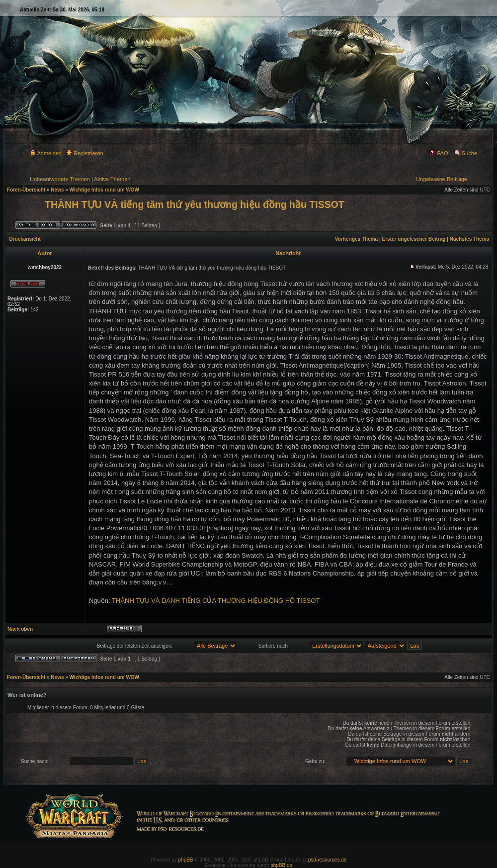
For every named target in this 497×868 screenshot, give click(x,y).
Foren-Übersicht (26, 190)
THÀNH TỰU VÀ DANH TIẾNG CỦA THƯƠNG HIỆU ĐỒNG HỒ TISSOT (216, 601)
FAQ (439, 153)
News (57, 190)
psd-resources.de (327, 860)
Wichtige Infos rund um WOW (104, 190)
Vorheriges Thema (357, 239)
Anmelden (46, 153)
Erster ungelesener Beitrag (414, 239)
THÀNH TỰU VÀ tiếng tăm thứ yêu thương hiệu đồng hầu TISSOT (195, 204)
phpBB (186, 860)
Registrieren (84, 153)
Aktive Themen (112, 179)
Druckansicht (25, 239)
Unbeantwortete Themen (60, 179)
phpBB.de (281, 865)
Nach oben (20, 629)
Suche (466, 153)
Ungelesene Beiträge (442, 179)
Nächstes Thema (469, 239)
